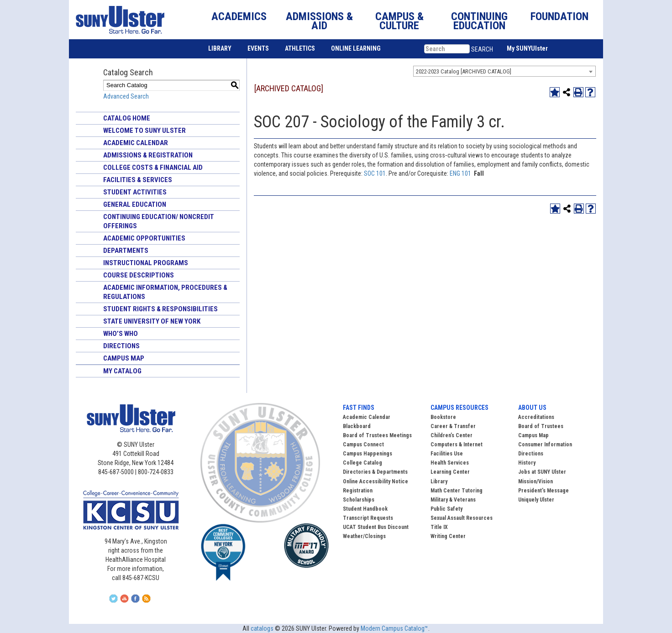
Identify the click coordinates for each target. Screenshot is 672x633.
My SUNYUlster (527, 48)
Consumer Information (545, 445)
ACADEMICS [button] (239, 16)
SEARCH (482, 49)
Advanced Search (126, 96)
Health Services (450, 463)
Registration (358, 491)
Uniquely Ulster (536, 500)
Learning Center (450, 472)
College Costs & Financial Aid (153, 167)
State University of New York (152, 321)
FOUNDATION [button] (559, 16)
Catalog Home (127, 118)
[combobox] (504, 71)
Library (439, 481)
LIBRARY (220, 48)
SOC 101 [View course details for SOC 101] (375, 173)
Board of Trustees (541, 426)
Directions (121, 346)
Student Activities (135, 192)
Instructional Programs (146, 263)
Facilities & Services (138, 180)
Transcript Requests (368, 518)
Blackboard (357, 426)
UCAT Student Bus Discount (376, 527)
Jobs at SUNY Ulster (542, 472)
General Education (135, 204)
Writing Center (448, 536)
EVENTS (258, 48)
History (527, 463)
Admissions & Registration (148, 155)
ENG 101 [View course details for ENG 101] (460, 173)
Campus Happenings (367, 454)
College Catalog (362, 463)
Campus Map (124, 358)
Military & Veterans (453, 500)
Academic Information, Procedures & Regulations (165, 292)
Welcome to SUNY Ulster (144, 131)
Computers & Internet (457, 445)
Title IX (439, 527)
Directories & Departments (375, 472)
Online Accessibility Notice (375, 481)
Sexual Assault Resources (462, 518)
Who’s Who (121, 334)
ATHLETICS (300, 48)
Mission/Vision (535, 481)
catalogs (262, 628)
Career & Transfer (453, 426)
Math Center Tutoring (457, 491)
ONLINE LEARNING (356, 48)
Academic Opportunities (144, 238)
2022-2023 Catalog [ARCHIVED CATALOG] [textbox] (464, 71)
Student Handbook (365, 509)
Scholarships (359, 500)
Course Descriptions (139, 275)
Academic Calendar (136, 143)
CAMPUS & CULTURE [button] (399, 21)
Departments (126, 251)
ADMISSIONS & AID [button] (319, 21)
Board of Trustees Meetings (377, 435)
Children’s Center (451, 435)
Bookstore (443, 417)
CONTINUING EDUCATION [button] (479, 21)
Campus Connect (363, 445)
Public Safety (446, 509)
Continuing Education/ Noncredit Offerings (159, 221)
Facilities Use (447, 454)
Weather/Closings (364, 536)
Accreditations (536, 417)
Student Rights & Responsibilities (160, 309)
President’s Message (543, 491)
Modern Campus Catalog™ (394, 628)
